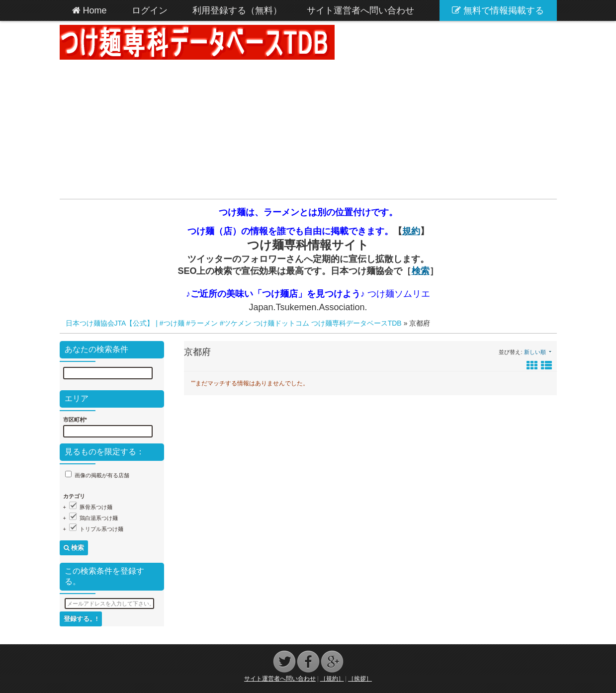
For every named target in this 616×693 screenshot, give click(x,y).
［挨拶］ (360, 679)
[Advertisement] (308, 129)
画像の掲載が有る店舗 (102, 475)
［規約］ (332, 679)
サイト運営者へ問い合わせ (280, 679)
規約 (411, 231)
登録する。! (81, 619)
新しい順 (535, 352)
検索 (421, 271)
